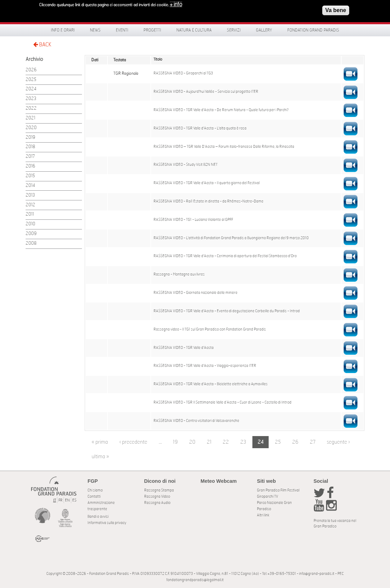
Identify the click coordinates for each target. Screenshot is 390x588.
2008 (31, 243)
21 (209, 442)
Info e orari (63, 30)
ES (74, 500)
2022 (31, 108)
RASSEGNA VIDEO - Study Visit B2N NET (185, 165)
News (95, 30)
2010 (30, 224)
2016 (30, 166)
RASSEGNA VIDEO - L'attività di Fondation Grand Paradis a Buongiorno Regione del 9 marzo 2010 (231, 238)
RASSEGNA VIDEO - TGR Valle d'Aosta (184, 348)
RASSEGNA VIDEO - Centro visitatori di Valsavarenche (196, 421)
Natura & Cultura (194, 30)
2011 (30, 214)
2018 (30, 147)
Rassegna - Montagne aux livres (179, 274)
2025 (31, 80)
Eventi (122, 30)
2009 (31, 234)
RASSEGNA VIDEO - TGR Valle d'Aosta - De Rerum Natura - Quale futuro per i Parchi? (221, 110)
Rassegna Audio (157, 503)
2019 (30, 138)
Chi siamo (95, 490)
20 (192, 442)
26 (295, 442)
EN (67, 500)
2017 (30, 157)
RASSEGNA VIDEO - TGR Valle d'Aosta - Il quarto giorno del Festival (207, 183)
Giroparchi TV (267, 496)
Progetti (152, 30)
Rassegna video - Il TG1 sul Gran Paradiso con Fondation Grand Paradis (210, 329)
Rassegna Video (157, 496)
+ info (176, 4)
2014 (30, 186)
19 (175, 442)
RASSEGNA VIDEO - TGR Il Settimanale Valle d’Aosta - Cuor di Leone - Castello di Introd (222, 402)
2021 (30, 118)
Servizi (234, 30)
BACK (42, 44)
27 (313, 442)
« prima (100, 442)
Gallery (264, 30)
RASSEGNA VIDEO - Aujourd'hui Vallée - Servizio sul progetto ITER (206, 92)
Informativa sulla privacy (107, 523)
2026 (31, 70)
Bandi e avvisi (98, 517)
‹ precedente (133, 442)
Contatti (94, 496)
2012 (30, 205)
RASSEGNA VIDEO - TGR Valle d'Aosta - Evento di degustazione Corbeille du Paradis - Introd (227, 311)
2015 (30, 176)
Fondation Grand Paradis (313, 30)
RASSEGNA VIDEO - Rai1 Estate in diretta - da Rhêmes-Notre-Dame (208, 201)
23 (243, 442)
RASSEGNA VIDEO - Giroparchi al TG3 (183, 73)
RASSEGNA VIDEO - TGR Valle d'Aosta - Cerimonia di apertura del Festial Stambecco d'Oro (225, 256)
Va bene (336, 10)
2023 (31, 99)
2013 (30, 195)
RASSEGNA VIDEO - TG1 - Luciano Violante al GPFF (193, 220)
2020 (31, 128)
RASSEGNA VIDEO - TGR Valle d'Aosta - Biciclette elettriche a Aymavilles (211, 384)
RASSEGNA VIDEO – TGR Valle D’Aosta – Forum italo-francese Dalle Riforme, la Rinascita (224, 147)
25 (278, 442)
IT (55, 500)
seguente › (338, 442)
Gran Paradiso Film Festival (278, 490)
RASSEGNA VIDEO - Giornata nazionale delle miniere (196, 293)
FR (61, 500)
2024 (31, 89)
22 (226, 442)
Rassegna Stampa (159, 490)
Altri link (263, 515)
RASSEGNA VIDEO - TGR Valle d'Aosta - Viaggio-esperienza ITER (205, 366)
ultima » (100, 457)
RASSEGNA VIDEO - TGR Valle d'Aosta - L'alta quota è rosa (200, 128)
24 (261, 442)
